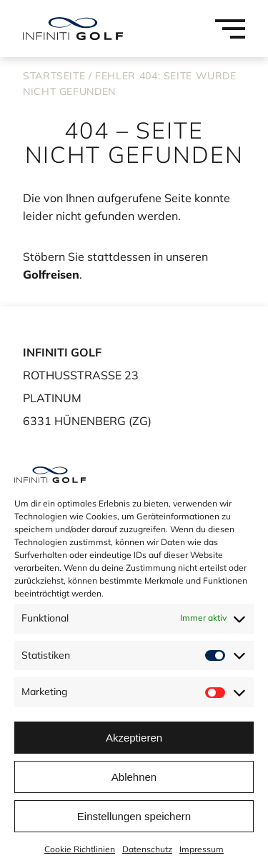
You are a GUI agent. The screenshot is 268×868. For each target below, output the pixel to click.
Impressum (202, 849)
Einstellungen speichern (134, 816)
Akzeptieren (134, 738)
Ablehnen (134, 777)
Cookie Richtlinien (80, 849)
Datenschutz (147, 849)
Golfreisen (51, 274)
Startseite (54, 76)
